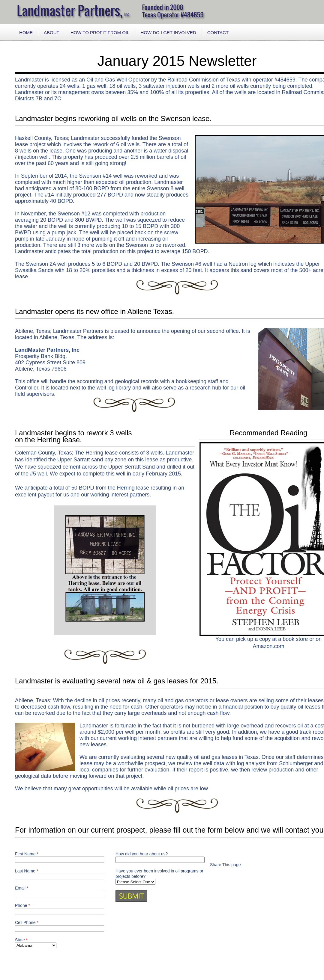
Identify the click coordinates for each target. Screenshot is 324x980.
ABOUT (52, 33)
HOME (26, 33)
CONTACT (218, 33)
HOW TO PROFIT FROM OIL (100, 33)
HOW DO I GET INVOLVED (168, 33)
